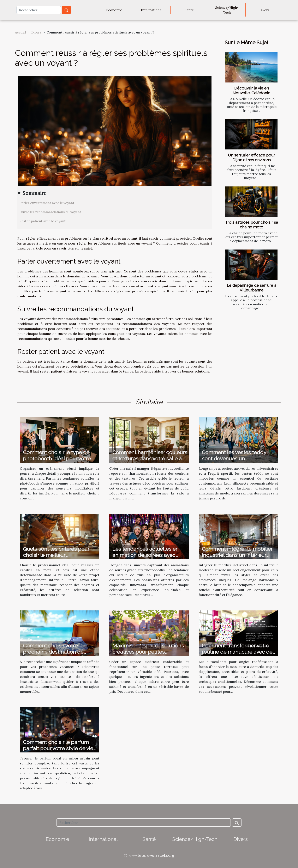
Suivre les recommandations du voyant (50, 212)
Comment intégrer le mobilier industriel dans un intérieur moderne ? (237, 555)
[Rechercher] (39, 10)
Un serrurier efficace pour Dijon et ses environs (251, 157)
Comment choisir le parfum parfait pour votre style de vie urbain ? (58, 748)
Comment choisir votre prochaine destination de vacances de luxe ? (53, 652)
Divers (264, 10)
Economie (114, 10)
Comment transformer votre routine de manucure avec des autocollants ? (238, 652)
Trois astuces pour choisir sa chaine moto (252, 225)
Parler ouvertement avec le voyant (47, 203)
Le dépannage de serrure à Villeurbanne (252, 288)
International (152, 10)
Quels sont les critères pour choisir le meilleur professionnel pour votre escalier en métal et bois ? (56, 558)
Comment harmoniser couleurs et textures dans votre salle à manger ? (150, 458)
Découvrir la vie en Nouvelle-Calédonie (251, 90)
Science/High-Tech (227, 10)
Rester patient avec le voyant (43, 221)
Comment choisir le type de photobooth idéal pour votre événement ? (57, 458)
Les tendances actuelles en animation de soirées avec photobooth (145, 555)
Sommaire (34, 193)
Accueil (20, 32)
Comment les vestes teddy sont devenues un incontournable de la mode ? (236, 458)
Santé (189, 10)
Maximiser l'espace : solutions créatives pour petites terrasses (148, 652)
